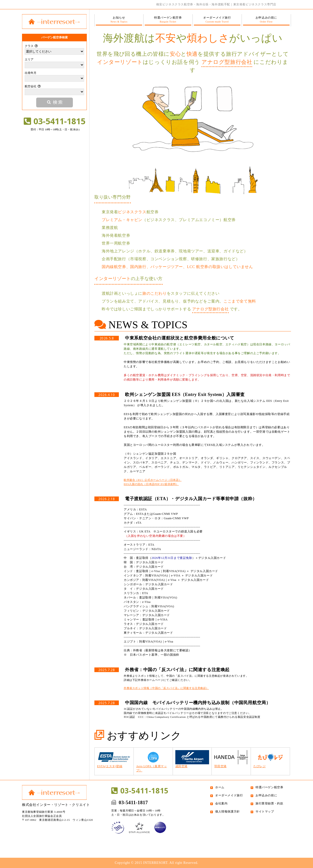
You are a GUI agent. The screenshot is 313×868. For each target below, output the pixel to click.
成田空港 (192, 759)
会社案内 (221, 803)
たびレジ (270, 759)
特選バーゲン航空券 (168, 20)
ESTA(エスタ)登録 (114, 759)
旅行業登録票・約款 (269, 803)
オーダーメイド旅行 (217, 20)
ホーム (220, 787)
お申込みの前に (266, 20)
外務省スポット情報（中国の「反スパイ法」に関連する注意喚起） (166, 688)
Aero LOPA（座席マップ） (153, 761)
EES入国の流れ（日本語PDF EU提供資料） (151, 484)
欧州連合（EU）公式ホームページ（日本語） (153, 480)
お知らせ (119, 20)
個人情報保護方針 (228, 812)
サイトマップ (265, 812)
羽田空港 (231, 759)
